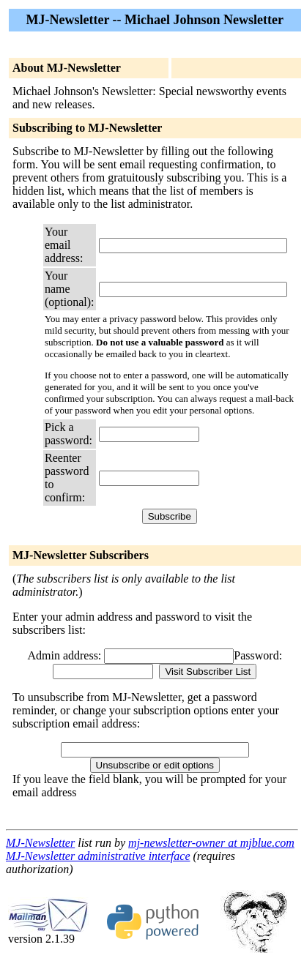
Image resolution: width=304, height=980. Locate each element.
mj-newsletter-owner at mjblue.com (211, 843)
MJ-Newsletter (40, 843)
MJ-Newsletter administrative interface (98, 856)
